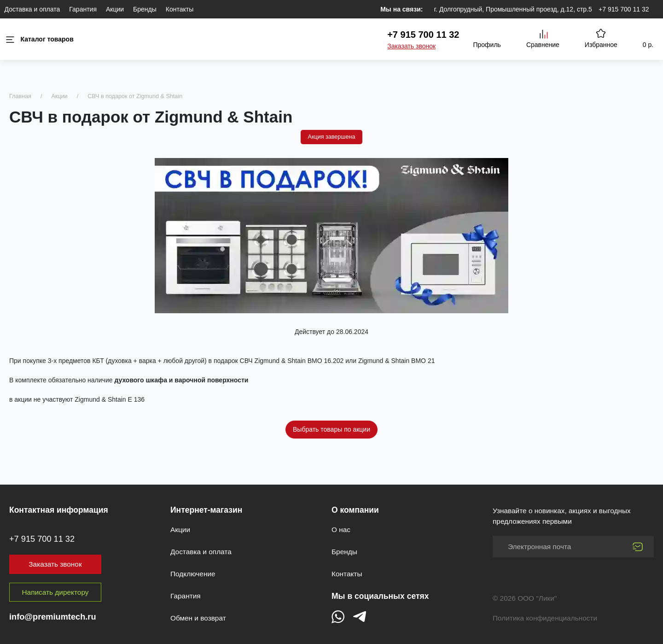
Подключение (193, 574)
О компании (355, 510)
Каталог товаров (39, 39)
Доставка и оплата (32, 9)
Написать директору (55, 592)
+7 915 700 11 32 (624, 9)
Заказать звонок (411, 46)
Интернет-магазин (206, 510)
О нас (341, 530)
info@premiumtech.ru (53, 617)
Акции (115, 9)
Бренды (145, 9)
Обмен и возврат (198, 618)
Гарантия (83, 9)
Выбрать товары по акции (331, 429)
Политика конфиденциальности (545, 618)
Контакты (180, 9)
